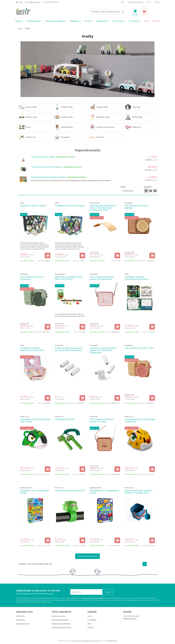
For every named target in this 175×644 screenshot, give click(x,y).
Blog (123, 2)
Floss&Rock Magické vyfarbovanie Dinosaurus (137, 278)
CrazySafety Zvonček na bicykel (70, 490)
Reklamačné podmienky (61, 624)
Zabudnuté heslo (23, 624)
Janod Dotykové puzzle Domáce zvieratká (48, 177)
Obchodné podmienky (135, 2)
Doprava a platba (59, 616)
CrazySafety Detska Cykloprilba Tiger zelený (35, 420)
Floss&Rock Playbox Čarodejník (70, 206)
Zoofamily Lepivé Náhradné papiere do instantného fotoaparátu (103, 350)
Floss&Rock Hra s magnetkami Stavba (35, 492)
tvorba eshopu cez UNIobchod (82, 641)
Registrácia (20, 620)
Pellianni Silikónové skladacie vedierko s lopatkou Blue (139, 492)
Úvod (21, 2)
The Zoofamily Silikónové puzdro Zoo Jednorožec (102, 278)
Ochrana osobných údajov (62, 627)
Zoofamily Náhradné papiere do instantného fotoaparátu (69, 349)
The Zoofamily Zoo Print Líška (139, 348)
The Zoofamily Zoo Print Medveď (136, 207)
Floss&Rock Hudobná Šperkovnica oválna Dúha (32, 349)
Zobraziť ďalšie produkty (88, 556)
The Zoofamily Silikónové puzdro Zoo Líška (102, 420)
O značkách (92, 620)
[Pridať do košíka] (48, 256)
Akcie (147, 21)
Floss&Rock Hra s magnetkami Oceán (104, 492)
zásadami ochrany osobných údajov (92, 598)
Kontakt (157, 2)
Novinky (156, 21)
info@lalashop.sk (34, 2)
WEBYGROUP (113, 641)
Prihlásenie (20, 616)
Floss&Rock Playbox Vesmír (33, 206)
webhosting (96, 641)
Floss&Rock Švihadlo (65, 419)
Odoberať (108, 592)
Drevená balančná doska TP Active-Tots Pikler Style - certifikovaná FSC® (103, 208)
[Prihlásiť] (135, 12)
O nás (149, 2)
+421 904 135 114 (52, 2)
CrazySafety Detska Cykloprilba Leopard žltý (140, 420)
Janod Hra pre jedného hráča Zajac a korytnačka (69, 278)
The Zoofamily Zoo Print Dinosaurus (47, 167)
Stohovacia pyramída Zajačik (43, 157)
